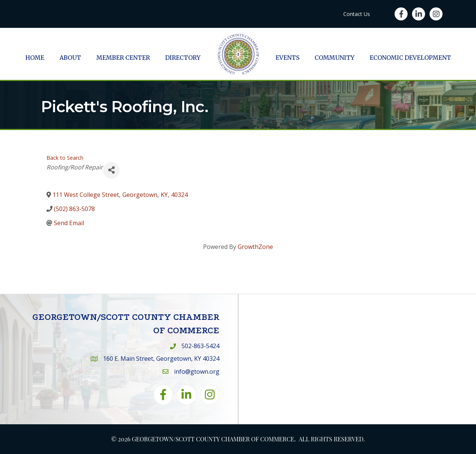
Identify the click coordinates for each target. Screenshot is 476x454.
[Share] (111, 170)
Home (35, 58)
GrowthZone (255, 247)
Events (287, 58)
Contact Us (357, 14)
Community (335, 58)
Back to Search (65, 158)
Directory (183, 58)
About (70, 58)
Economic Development (410, 58)
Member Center (123, 58)
